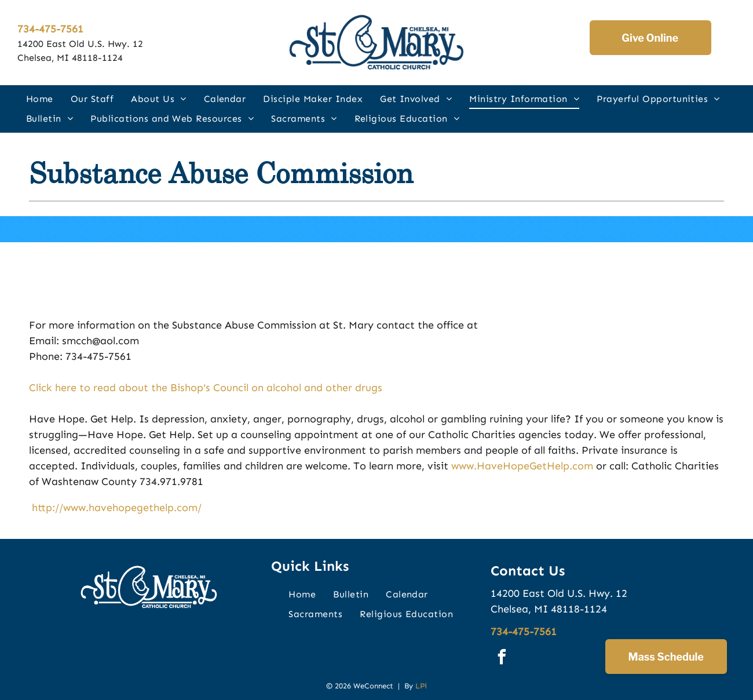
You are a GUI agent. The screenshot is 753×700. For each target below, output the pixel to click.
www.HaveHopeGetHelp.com (522, 466)
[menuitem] (40, 99)
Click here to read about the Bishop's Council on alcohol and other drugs (206, 388)
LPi (421, 686)
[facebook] (502, 659)
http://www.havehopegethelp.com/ (115, 508)
